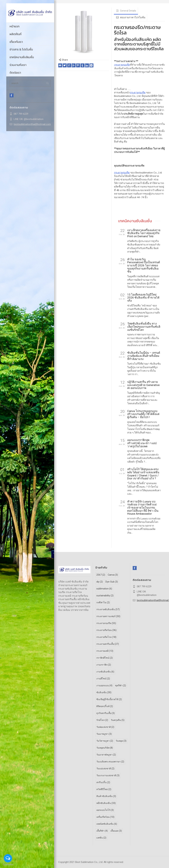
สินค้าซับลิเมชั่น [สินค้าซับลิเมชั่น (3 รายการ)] (106, 796)
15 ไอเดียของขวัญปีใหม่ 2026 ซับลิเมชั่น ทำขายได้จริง (143, 298)
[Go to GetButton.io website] (8, 865)
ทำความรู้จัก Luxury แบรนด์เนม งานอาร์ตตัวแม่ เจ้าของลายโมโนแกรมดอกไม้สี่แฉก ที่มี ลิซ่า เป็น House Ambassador (143, 508)
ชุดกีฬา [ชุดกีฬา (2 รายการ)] (120, 685)
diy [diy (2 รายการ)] (100, 582)
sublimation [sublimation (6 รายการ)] (104, 589)
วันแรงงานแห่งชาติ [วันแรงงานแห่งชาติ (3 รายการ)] (108, 775)
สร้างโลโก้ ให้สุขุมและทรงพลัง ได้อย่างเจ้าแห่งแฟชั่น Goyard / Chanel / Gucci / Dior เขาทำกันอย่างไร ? (143, 474)
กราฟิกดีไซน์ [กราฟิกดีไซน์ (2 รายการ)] (105, 658)
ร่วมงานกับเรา (18, 65)
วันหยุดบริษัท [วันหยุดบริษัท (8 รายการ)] (105, 748)
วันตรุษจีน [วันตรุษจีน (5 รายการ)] (118, 720)
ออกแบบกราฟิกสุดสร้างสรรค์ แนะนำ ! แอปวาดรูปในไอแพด (142, 443)
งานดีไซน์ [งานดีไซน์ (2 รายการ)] (103, 679)
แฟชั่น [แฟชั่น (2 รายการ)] (101, 838)
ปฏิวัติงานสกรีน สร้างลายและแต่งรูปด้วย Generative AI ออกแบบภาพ (143, 385)
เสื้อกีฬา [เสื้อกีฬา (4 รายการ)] (102, 831)
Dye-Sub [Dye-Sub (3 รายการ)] (112, 582)
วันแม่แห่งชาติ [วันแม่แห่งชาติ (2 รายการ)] (105, 768)
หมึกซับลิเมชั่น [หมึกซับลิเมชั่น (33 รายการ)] (106, 803)
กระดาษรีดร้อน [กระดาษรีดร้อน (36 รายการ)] (106, 630)
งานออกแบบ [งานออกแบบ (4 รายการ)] (104, 685)
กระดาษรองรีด (122, 65)
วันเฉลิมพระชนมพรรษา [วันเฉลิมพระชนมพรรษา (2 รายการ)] (110, 761)
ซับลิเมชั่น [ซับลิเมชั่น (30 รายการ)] (104, 692)
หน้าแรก (15, 26)
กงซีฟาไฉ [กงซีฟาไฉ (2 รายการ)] (103, 602)
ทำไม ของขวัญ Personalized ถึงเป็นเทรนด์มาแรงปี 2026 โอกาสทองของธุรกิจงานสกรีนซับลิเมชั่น (144, 265)
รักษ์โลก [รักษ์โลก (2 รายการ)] (102, 720)
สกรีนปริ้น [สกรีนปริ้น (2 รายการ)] (103, 782)
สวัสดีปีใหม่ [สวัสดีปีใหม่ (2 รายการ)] (104, 789)
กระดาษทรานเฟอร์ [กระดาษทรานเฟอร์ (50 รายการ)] (108, 616)
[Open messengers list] (8, 858)
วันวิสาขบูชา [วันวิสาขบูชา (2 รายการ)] (105, 741)
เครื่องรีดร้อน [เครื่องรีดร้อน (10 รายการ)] (105, 817)
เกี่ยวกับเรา (16, 42)
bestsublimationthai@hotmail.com (32, 124)
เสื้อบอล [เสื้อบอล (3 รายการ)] (116, 831)
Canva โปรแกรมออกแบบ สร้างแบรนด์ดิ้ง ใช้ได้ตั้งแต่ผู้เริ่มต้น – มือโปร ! (143, 414)
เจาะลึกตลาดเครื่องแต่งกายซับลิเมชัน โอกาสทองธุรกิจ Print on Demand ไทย (144, 233)
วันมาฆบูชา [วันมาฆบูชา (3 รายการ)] (104, 734)
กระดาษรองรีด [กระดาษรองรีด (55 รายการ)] (106, 623)
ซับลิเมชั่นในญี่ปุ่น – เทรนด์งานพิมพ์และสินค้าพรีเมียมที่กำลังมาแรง (144, 356)
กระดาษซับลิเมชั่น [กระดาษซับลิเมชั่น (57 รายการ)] (108, 609)
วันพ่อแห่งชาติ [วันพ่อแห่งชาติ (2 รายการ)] (105, 727)
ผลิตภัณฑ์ (16, 34)
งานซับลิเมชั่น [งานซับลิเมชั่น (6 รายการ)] (105, 672)
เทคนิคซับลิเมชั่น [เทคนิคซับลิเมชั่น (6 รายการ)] (107, 824)
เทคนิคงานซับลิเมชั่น (22, 57)
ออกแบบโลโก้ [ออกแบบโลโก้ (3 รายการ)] (105, 810)
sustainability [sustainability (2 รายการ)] (105, 596)
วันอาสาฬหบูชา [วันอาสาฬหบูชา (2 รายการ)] (106, 754)
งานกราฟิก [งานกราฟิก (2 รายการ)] (104, 665)
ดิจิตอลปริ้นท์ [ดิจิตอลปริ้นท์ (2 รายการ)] (105, 706)
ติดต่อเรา (15, 73)
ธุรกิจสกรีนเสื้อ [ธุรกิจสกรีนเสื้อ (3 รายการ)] (106, 713)
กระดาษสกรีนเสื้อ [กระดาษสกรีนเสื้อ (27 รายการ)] (108, 644)
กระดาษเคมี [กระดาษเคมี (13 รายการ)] (105, 651)
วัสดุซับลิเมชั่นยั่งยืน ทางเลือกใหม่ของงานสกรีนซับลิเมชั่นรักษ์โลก (144, 327)
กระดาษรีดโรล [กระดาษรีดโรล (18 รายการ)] (106, 637)
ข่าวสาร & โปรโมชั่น (21, 49)
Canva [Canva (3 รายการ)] (113, 575)
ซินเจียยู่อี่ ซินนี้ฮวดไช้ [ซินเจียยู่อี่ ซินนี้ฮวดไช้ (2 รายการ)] (109, 699)
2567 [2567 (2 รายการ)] (101, 575)
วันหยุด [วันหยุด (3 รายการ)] (121, 741)
